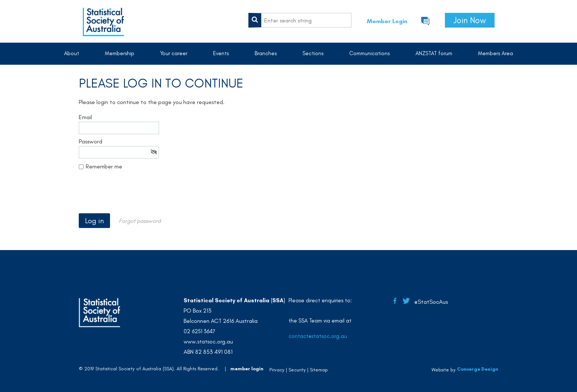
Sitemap (319, 370)
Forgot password (140, 221)
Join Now (470, 20)
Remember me (104, 166)
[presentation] (135, 195)
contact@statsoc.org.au (318, 336)
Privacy (277, 370)
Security (297, 370)
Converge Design (478, 369)
